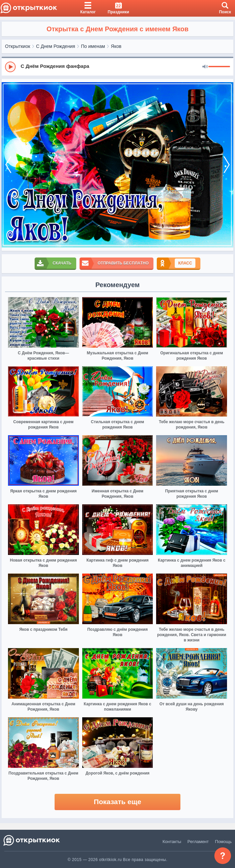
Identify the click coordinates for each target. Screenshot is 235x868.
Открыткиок (18, 46)
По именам (93, 46)
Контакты (172, 842)
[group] (117, 67)
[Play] (10, 67)
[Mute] (205, 67)
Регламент (198, 842)
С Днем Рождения (55, 46)
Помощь (223, 842)
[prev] (8, 165)
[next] (227, 165)
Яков (116, 46)
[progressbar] (219, 67)
